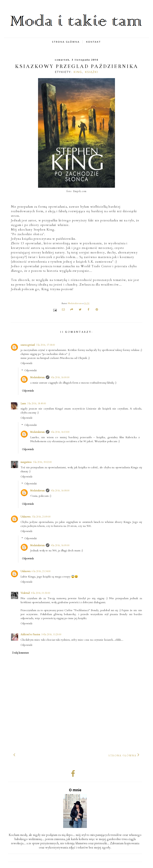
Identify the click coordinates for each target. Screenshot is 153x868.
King (78, 72)
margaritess (26, 462)
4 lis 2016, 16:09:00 (60, 545)
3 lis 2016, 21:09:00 (41, 517)
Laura (23, 404)
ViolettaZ (25, 593)
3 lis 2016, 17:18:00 (46, 345)
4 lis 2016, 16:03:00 (60, 432)
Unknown (25, 517)
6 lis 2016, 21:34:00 (41, 571)
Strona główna (122, 756)
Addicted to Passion (30, 634)
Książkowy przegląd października (77, 66)
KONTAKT (93, 42)
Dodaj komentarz (20, 653)
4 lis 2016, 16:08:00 (60, 491)
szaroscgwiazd (28, 345)
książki (91, 72)
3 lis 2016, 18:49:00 (37, 404)
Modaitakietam (37, 377)
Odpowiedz (26, 363)
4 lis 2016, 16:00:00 (60, 377)
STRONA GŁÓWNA (66, 42)
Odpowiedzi (30, 370)
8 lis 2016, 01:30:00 (41, 593)
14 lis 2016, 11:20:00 (51, 634)
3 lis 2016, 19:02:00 (42, 462)
